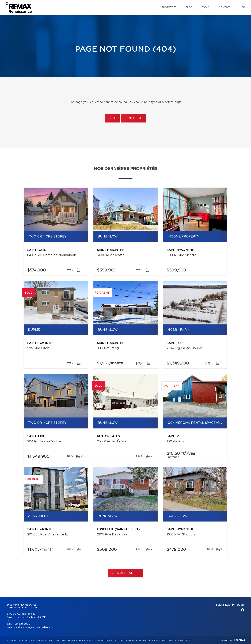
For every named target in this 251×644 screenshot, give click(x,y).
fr (243, 7)
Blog (189, 7)
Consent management (180, 640)
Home (113, 118)
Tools (206, 7)
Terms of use (159, 640)
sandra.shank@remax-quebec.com (34, 628)
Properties (169, 7)
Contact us (134, 118)
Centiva (239, 640)
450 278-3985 (21, 624)
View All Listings (125, 573)
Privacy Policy (142, 640)
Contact (225, 7)
